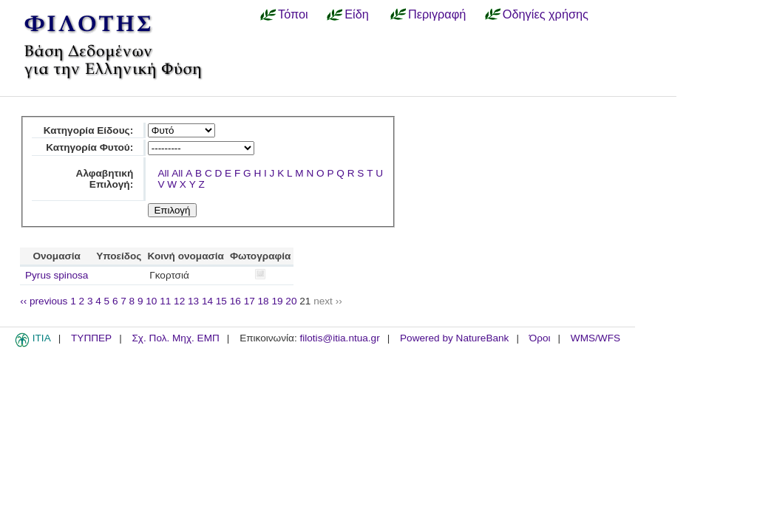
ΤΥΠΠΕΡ (91, 338)
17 (249, 301)
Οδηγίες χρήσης (546, 14)
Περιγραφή (437, 14)
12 (179, 301)
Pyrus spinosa (57, 275)
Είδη (357, 14)
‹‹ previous (44, 301)
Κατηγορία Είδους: (88, 130)
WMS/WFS (595, 338)
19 (277, 301)
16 (235, 301)
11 (165, 301)
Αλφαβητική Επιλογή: (105, 179)
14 (207, 301)
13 (193, 301)
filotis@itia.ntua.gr (339, 338)
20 (291, 301)
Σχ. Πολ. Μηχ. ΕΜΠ (175, 338)
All (163, 173)
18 (264, 301)
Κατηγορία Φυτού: (89, 147)
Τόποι (293, 14)
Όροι (540, 338)
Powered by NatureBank (454, 338)
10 (151, 301)
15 (221, 301)
